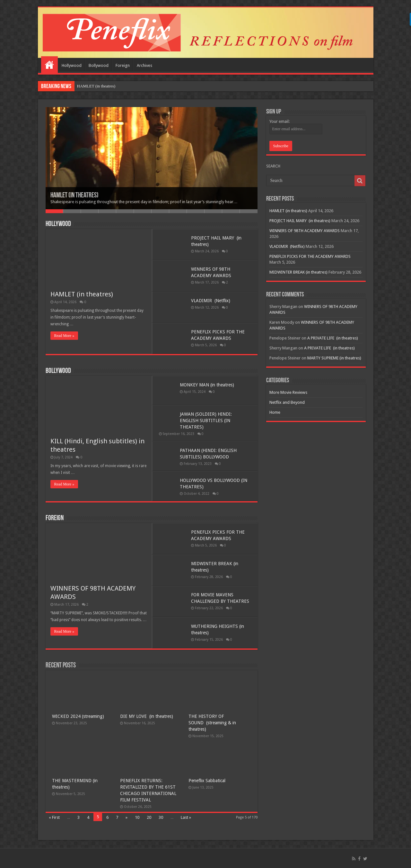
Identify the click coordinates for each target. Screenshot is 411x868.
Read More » (64, 336)
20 (149, 817)
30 (161, 817)
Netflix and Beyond (287, 402)
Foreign (123, 65)
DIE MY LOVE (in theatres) (147, 716)
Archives (144, 65)
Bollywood (99, 65)
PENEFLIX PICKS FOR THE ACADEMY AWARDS (310, 256)
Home (49, 65)
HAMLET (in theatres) (96, 86)
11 (231, 211)
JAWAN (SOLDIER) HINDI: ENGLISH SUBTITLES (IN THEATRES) (206, 420)
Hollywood (72, 65)
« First (54, 817)
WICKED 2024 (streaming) (78, 716)
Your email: (280, 121)
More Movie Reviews (288, 392)
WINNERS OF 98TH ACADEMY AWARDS (305, 231)
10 (213, 211)
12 (249, 211)
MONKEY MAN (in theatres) (207, 385)
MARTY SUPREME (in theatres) (334, 358)
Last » (186, 817)
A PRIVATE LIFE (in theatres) (333, 338)
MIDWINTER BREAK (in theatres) (298, 272)
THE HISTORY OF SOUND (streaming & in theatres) (212, 723)
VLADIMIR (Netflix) (211, 301)
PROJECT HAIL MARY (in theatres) (300, 221)
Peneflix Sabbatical (207, 781)
